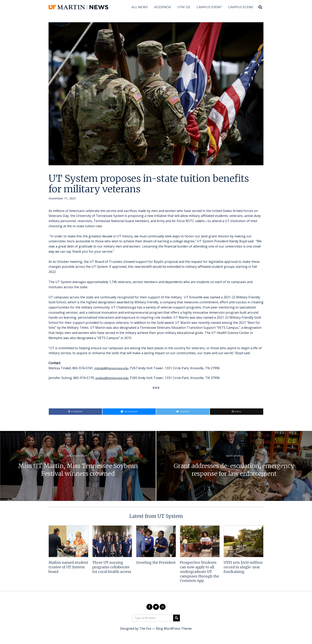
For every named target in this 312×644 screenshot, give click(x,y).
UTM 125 (184, 7)
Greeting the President (156, 563)
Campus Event (209, 7)
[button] (176, 618)
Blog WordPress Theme (174, 629)
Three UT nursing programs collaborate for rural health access (112, 567)
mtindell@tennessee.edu (113, 368)
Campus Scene (241, 7)
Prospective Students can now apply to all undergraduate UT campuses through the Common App (199, 572)
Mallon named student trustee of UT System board (68, 567)
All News (140, 7)
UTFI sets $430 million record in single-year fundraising (243, 567)
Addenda (163, 7)
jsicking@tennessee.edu (113, 378)
